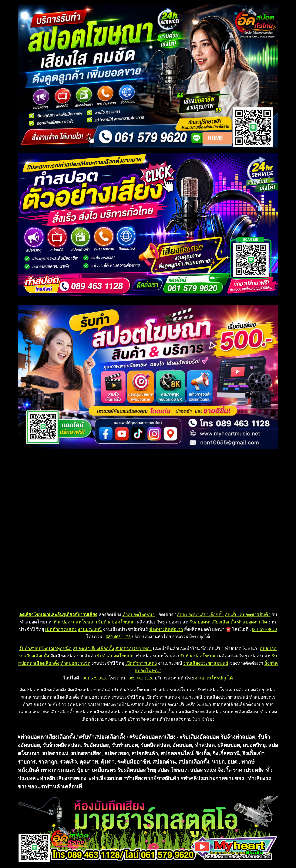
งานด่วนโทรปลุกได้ (214, 678)
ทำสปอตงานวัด (252, 622)
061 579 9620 (264, 629)
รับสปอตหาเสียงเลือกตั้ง (213, 622)
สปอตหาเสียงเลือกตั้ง (93, 649)
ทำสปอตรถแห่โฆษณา (75, 622)
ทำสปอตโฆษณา (138, 615)
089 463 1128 (118, 637)
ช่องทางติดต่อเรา (166, 629)
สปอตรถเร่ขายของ (133, 649)
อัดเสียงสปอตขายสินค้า (248, 615)
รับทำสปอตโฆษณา (117, 622)
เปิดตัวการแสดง (61, 629)
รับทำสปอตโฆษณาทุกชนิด (45, 649)
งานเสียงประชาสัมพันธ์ (206, 663)
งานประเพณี (90, 629)
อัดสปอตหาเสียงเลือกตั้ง (200, 615)
